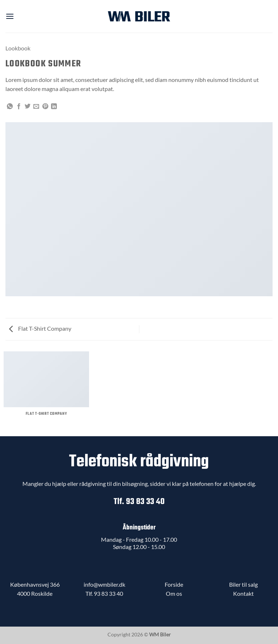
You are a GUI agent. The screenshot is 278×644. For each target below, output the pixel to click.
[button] (10, 16)
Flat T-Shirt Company (40, 328)
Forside (174, 584)
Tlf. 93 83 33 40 (139, 502)
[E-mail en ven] (36, 107)
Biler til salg (243, 584)
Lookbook (18, 48)
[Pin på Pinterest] (45, 107)
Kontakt (243, 593)
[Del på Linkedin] (54, 107)
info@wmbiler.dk (104, 584)
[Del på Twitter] (28, 107)
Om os (174, 593)
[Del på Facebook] (19, 107)
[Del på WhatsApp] (10, 107)
